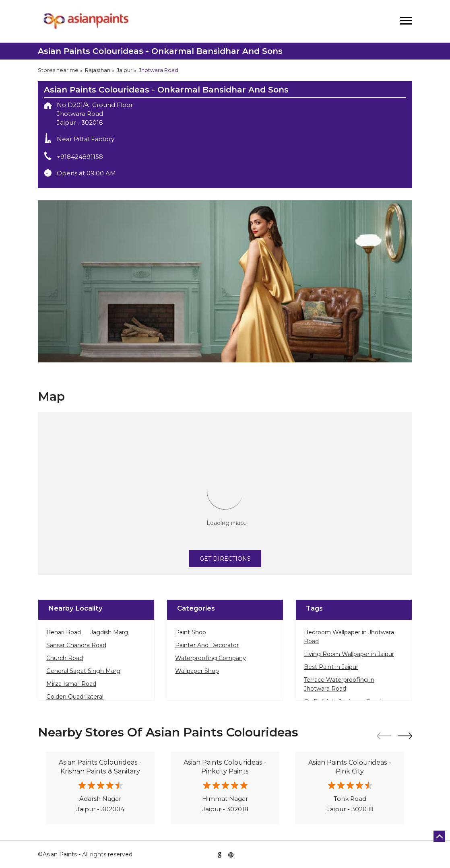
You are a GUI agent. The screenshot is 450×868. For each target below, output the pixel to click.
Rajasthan (98, 70)
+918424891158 (80, 157)
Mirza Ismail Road (71, 684)
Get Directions (225, 559)
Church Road (65, 658)
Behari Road (64, 632)
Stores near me (58, 70)
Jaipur (125, 70)
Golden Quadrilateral (75, 697)
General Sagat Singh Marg (83, 671)
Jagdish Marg (109, 632)
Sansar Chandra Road (76, 645)
